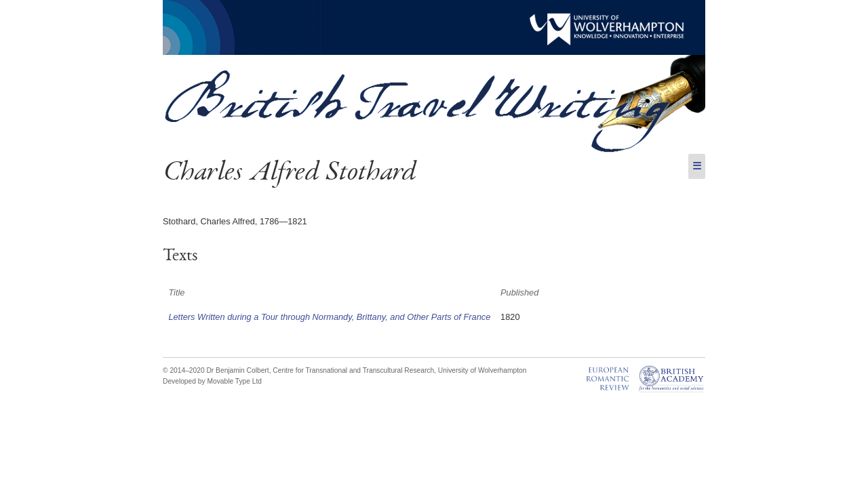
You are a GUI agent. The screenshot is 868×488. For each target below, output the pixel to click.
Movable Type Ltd (234, 381)
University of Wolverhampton (482, 370)
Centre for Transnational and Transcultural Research (353, 370)
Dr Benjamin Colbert (237, 370)
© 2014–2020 (184, 370)
